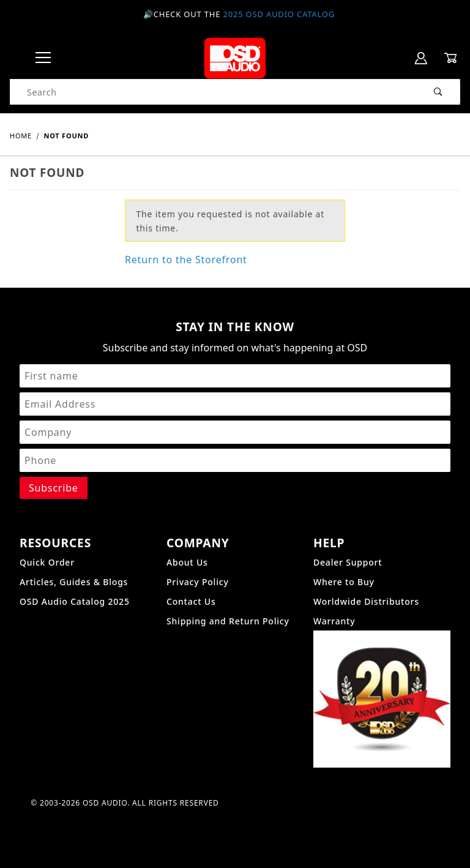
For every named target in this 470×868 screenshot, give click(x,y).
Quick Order (47, 562)
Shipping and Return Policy (228, 621)
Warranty (334, 621)
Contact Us (191, 601)
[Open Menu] (43, 58)
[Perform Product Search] (438, 92)
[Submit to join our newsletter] (54, 488)
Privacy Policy (198, 582)
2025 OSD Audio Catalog (279, 14)
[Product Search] (214, 92)
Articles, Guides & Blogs (74, 582)
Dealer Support (348, 562)
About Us (187, 562)
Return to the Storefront (186, 260)
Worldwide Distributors (366, 601)
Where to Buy (344, 582)
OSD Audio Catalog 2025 (75, 601)
